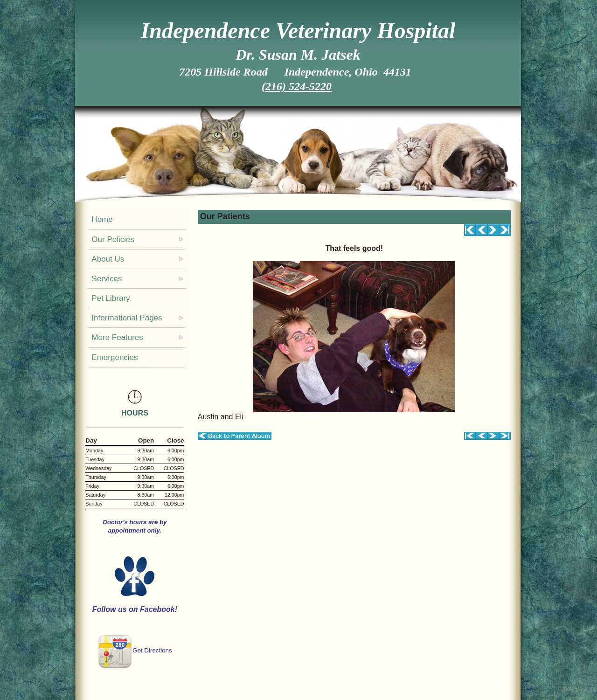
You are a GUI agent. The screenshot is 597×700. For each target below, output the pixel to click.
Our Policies (113, 239)
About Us (108, 259)
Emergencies (115, 357)
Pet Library (111, 298)
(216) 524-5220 (297, 86)
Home (102, 219)
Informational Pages (127, 318)
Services (107, 279)
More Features (117, 337)
